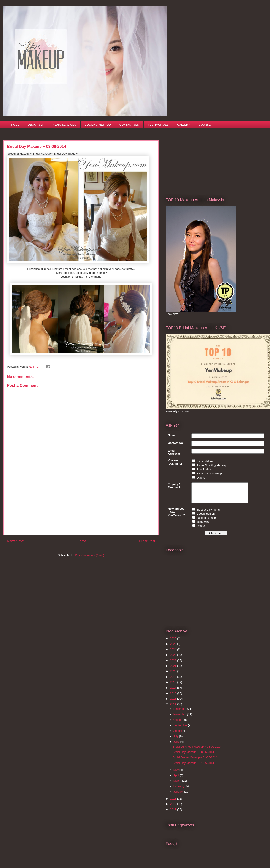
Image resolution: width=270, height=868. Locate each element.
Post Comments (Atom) (90, 555)
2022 (174, 664)
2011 (174, 813)
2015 (174, 703)
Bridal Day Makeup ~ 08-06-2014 (193, 756)
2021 (174, 670)
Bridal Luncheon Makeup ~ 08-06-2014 (197, 750)
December (180, 713)
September (181, 729)
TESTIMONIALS (158, 125)
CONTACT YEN (129, 125)
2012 (174, 808)
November (180, 718)
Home (82, 541)
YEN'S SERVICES (64, 125)
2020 (174, 675)
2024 (174, 653)
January (179, 796)
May (176, 774)
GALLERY (184, 125)
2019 (174, 681)
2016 (174, 697)
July (176, 740)
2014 (174, 708)
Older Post (147, 541)
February (179, 790)
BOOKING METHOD (98, 125)
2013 (174, 802)
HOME (15, 125)
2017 (174, 692)
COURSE (205, 125)
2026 (174, 642)
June (177, 745)
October (179, 724)
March (178, 785)
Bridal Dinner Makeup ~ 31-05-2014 (195, 761)
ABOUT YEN (36, 125)
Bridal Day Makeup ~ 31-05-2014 (193, 767)
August (178, 735)
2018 (174, 686)
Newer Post (16, 541)
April (177, 779)
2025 (174, 648)
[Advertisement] (198, 160)
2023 (174, 659)
